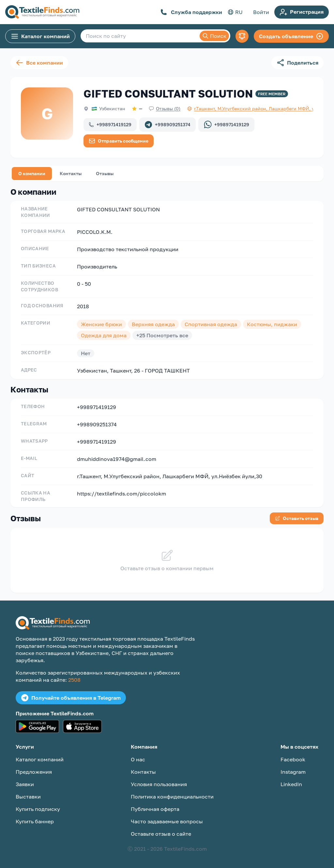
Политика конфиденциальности (172, 797)
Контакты (71, 173)
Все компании (39, 63)
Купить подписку (38, 809)
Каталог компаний (40, 36)
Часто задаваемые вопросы (167, 821)
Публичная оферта (155, 809)
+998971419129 (110, 124)
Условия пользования (159, 784)
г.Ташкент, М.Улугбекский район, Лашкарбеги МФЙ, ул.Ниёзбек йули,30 (170, 476)
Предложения (34, 772)
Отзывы (105, 173)
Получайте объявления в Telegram (71, 698)
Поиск (214, 36)
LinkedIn (291, 784)
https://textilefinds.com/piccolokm (121, 494)
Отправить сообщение (119, 141)
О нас (138, 759)
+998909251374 (167, 125)
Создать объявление (291, 36)
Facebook (293, 759)
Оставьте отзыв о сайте (161, 834)
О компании (32, 173)
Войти (261, 12)
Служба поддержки (191, 12)
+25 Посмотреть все (162, 335)
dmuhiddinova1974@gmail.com (117, 459)
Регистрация (302, 12)
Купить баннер (35, 821)
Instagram (293, 772)
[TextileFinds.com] (42, 12)
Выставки (28, 797)
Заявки (25, 784)
